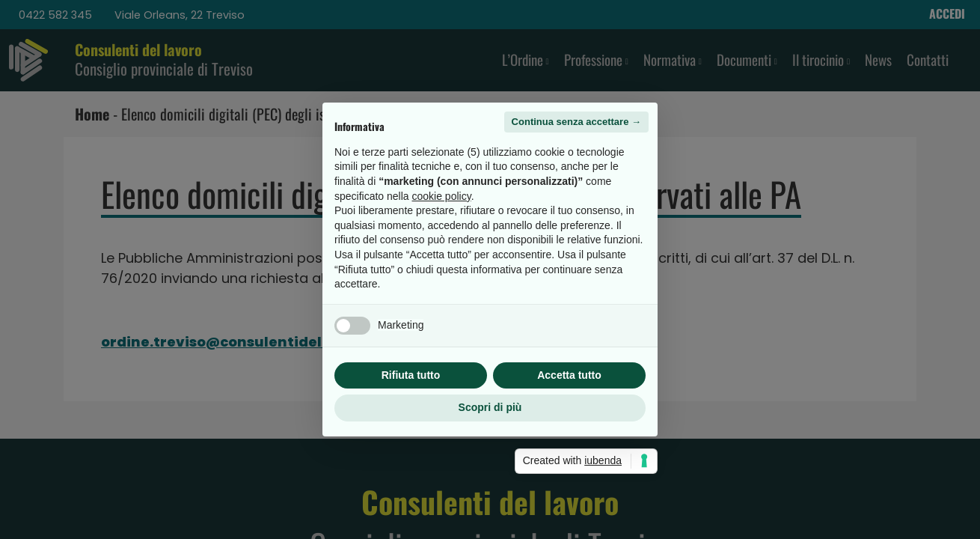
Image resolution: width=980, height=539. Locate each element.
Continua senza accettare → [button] (576, 122)
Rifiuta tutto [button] (411, 375)
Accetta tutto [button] (569, 375)
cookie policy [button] (442, 196)
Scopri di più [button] (490, 407)
